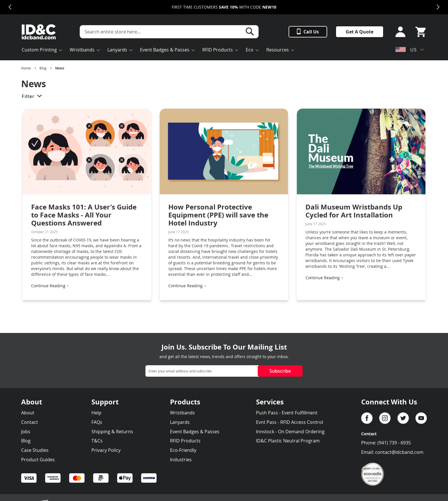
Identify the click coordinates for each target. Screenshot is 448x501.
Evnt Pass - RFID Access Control (290, 422)
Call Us (311, 32)
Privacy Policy (106, 450)
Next (438, 7)
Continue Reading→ (50, 286)
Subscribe (280, 371)
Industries (181, 460)
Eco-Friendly (183, 450)
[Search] (250, 31)
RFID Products (185, 441)
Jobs (26, 432)
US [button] (406, 50)
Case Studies (35, 450)
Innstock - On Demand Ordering (290, 432)
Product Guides (38, 460)
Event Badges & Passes (195, 432)
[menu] (173, 50)
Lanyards (180, 422)
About (28, 413)
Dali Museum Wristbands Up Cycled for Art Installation (354, 211)
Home (26, 68)
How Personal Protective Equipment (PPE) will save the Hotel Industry (218, 215)
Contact (30, 422)
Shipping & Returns (112, 432)
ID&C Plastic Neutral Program (288, 441)
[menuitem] (40, 50)
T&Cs (97, 441)
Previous (10, 7)
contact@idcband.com (399, 452)
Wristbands (182, 413)
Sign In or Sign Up (399, 32)
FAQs (97, 422)
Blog (43, 68)
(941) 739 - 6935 (394, 443)
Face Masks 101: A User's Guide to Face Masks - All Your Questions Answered (84, 215)
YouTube (421, 418)
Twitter (403, 418)
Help (96, 413)
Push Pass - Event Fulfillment (287, 413)
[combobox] (169, 32)
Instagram (385, 418)
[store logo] (39, 32)
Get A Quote (360, 32)
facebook (367, 418)
